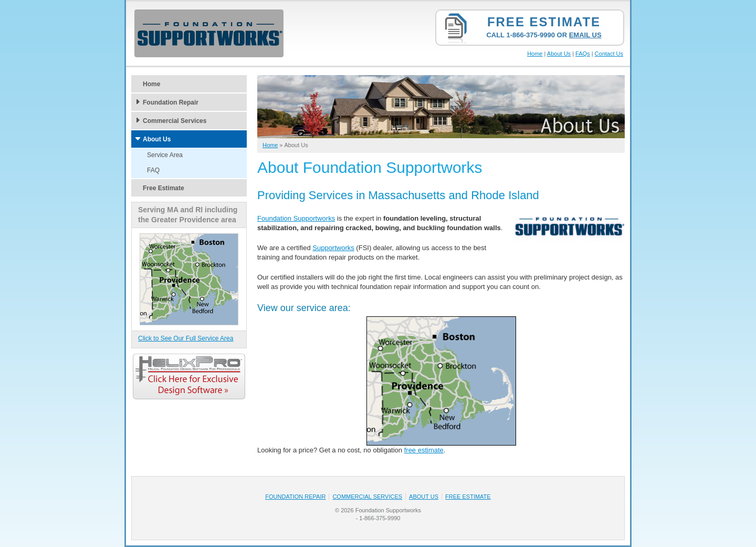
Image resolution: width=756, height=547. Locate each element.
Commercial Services (175, 121)
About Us (559, 54)
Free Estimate (544, 22)
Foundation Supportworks (296, 218)
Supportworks (333, 248)
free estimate (424, 450)
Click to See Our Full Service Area (186, 338)
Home (535, 54)
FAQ (153, 170)
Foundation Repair (171, 102)
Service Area (165, 155)
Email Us (585, 35)
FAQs (583, 54)
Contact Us (609, 54)
